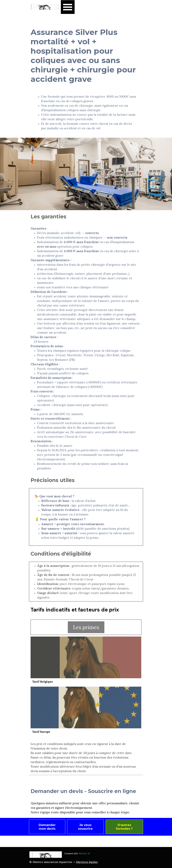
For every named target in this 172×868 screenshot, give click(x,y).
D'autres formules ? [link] (124, 827)
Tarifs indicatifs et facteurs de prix (75, 610)
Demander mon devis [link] (47, 827)
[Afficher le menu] (68, 7)
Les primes (86, 627)
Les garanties (48, 217)
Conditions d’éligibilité (61, 554)
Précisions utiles (53, 480)
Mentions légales (87, 862)
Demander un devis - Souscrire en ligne (83, 791)
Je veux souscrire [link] (85, 827)
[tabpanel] (86, 112)
